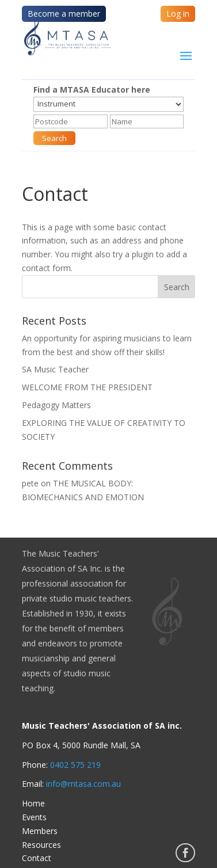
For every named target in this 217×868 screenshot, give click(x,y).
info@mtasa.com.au (83, 784)
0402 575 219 (75, 765)
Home (33, 803)
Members (40, 831)
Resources (41, 845)
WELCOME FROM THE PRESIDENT (87, 387)
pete (30, 483)
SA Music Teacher (55, 369)
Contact (37, 858)
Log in (178, 14)
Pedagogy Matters (56, 405)
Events (34, 817)
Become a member (64, 14)
